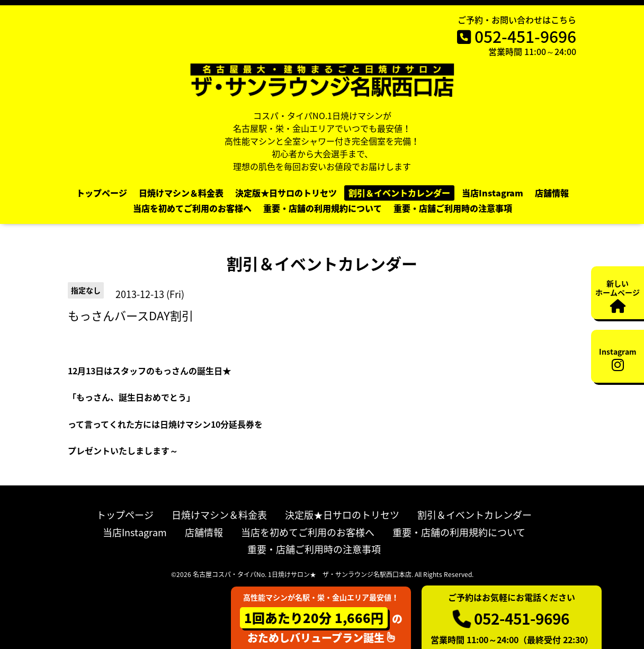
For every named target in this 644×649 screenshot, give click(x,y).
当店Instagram (493, 193)
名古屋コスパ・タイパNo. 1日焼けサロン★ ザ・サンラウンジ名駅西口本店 (302, 574)
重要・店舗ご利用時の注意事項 (453, 208)
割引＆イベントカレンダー (399, 193)
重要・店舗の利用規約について (323, 208)
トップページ (102, 193)
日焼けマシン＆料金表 (181, 193)
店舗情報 (552, 193)
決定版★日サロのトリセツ (286, 193)
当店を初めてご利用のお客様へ (192, 208)
